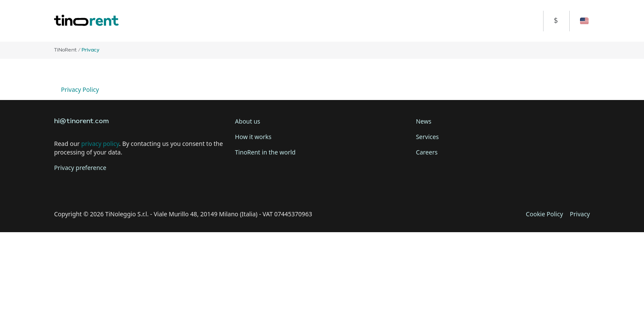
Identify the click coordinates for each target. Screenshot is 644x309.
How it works (253, 137)
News (424, 121)
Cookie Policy (544, 214)
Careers (427, 152)
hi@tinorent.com (81, 121)
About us (248, 121)
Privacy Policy (80, 89)
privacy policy (100, 144)
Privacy (580, 214)
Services (427, 137)
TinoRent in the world (265, 152)
